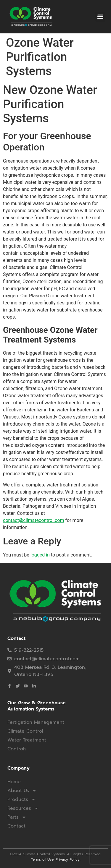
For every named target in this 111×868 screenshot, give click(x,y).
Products (22, 799)
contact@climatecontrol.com (33, 520)
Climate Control (25, 731)
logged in (40, 555)
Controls (17, 749)
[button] (100, 17)
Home (14, 782)
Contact (16, 826)
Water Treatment (27, 740)
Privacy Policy (68, 859)
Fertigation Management (36, 722)
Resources (23, 808)
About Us (22, 791)
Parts (17, 817)
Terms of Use (42, 859)
